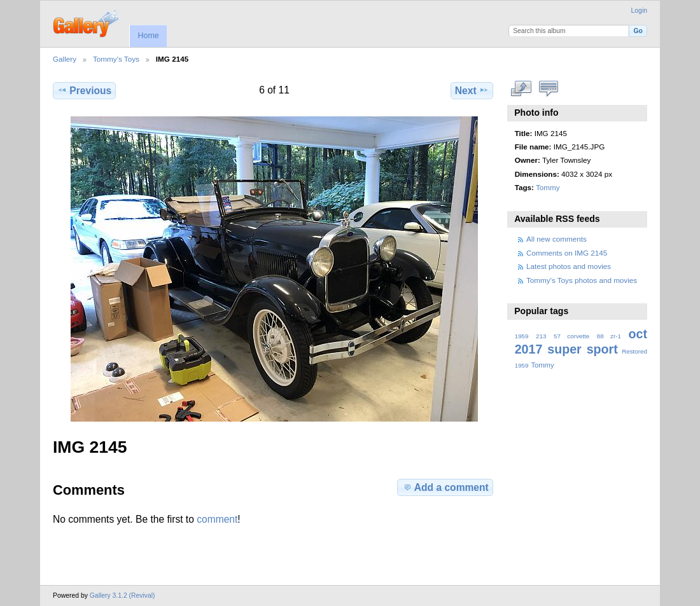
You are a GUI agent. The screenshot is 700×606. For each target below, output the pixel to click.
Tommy (548, 187)
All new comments (556, 239)
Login (639, 10)
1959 (522, 336)
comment (217, 519)
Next (472, 90)
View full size (521, 89)
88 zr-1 (609, 336)
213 (541, 336)
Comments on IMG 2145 (567, 253)
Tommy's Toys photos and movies (582, 280)
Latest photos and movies (569, 266)
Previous (84, 90)
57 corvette (571, 336)
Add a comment (445, 487)
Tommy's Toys (116, 59)
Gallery (65, 59)
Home (148, 36)
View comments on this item (549, 89)
